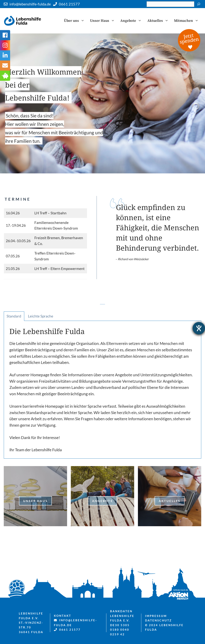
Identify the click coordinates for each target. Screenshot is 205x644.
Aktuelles (159, 21)
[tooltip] (5, 66)
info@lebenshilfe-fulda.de (30, 4)
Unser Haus (104, 21)
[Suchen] (199, 4)
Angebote (132, 21)
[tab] (14, 316)
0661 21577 (69, 4)
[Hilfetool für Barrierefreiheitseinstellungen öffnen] (199, 328)
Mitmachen (188, 21)
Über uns (76, 21)
